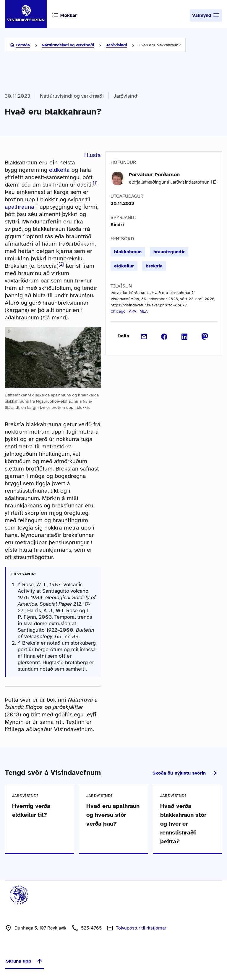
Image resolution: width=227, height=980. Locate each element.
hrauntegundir (169, 252)
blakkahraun (128, 252)
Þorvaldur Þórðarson (154, 174)
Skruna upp (25, 961)
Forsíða (23, 45)
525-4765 (91, 928)
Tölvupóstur (141, 928)
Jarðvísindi (116, 45)
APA (133, 311)
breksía (154, 266)
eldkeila (59, 170)
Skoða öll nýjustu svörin (185, 773)
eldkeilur (124, 266)
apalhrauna (20, 207)
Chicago (118, 311)
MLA (144, 311)
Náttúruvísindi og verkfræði (68, 45)
